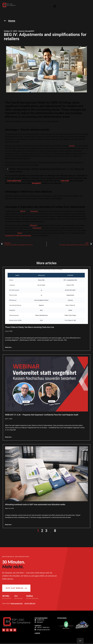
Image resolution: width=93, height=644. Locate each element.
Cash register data (14, 181)
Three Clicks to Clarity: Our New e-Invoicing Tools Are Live (30, 327)
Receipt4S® (30, 31)
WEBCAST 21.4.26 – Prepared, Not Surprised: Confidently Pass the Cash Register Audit (42, 415)
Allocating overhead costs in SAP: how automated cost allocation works (35, 504)
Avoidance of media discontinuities (18, 236)
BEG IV (23, 211)
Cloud (20, 233)
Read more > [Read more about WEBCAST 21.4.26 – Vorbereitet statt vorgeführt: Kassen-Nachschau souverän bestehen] (9, 437)
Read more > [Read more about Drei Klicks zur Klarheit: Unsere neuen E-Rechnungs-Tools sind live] (9, 347)
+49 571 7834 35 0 (30, 604)
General (21, 31)
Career (37, 634)
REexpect (33, 226)
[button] (55, 7)
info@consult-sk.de (17, 604)
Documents (37, 228)
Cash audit (65, 181)
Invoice (72, 146)
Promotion (34, 211)
